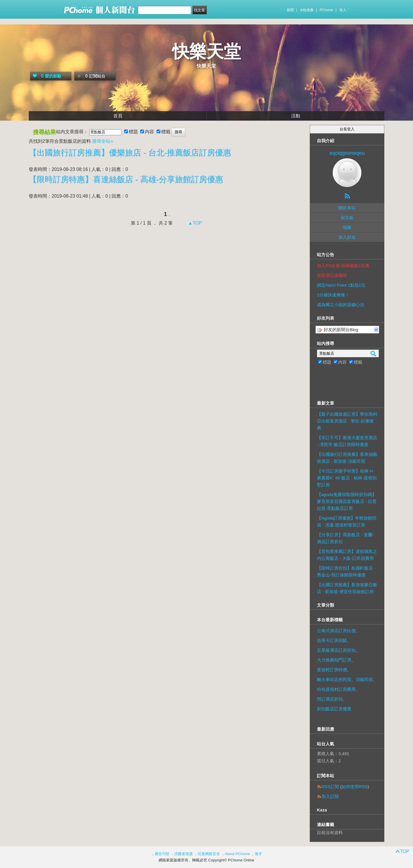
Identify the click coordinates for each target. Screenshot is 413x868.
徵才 (258, 854)
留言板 (347, 218)
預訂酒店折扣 (330, 699)
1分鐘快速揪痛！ (333, 295)
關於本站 (347, 208)
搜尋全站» (103, 141)
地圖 (347, 227)
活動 (296, 116)
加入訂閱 (330, 796)
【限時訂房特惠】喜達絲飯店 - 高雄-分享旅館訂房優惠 (126, 179)
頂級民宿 (364, 679)
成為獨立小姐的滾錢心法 (341, 305)
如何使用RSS (355, 787)
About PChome (237, 854)
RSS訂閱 (330, 787)
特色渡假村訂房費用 (336, 689)
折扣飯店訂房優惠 (334, 709)
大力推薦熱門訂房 (334, 660)
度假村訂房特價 (332, 670)
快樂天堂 (206, 52)
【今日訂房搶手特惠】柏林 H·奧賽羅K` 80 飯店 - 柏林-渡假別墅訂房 (347, 478)
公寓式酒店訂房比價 (336, 631)
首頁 (118, 116)
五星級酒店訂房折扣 (336, 650)
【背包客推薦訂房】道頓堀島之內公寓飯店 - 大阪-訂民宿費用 (347, 555)
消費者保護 (183, 854)
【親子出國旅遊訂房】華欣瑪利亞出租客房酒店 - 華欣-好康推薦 (347, 421)
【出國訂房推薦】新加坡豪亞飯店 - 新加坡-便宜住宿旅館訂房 (347, 588)
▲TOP (194, 223)
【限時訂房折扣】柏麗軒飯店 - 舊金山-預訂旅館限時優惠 (346, 571)
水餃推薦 (307, 10)
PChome (326, 10)
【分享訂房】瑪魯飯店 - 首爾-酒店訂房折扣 (345, 538)
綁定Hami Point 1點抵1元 (341, 285)
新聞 (290, 10)
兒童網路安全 (209, 854)
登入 (343, 10)
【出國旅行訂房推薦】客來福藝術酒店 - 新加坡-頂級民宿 (347, 458)
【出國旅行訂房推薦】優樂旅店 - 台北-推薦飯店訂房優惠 (130, 153)
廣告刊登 (162, 854)
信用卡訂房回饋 (332, 640)
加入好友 (347, 237)
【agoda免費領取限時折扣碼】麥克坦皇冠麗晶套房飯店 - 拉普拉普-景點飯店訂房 (347, 501)
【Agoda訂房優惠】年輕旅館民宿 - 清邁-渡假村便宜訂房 (347, 521)
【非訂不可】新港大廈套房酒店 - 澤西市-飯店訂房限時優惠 (347, 441)
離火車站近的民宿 (334, 679)
